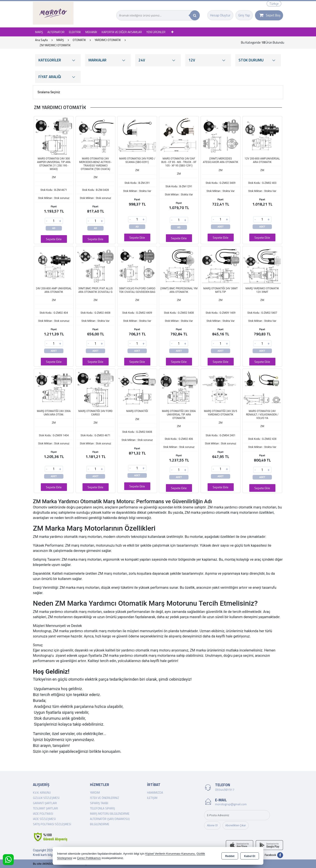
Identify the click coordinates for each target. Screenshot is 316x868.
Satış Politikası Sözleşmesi (52, 824)
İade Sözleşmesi (44, 819)
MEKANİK (91, 32)
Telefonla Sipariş (102, 808)
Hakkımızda (155, 793)
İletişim (152, 798)
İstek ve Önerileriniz (105, 798)
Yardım (95, 793)
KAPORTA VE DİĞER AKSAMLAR (122, 32)
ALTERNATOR (56, 32)
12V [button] (208, 60)
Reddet (230, 856)
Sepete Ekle (54, 239)
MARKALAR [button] (108, 60)
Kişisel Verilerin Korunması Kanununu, (171, 854)
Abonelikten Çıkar (236, 825)
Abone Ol (212, 825)
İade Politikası (43, 814)
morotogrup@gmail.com (231, 804)
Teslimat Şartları (45, 808)
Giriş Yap (244, 15)
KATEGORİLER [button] (58, 60)
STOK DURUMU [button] (258, 60)
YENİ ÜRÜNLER (156, 32)
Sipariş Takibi (99, 803)
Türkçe (274, 4)
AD (54, 228)
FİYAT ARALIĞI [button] (58, 77)
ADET (221, 227)
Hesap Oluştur (220, 15)
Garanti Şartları (45, 803)
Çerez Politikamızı (89, 858)
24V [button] (158, 60)
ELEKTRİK (75, 32)
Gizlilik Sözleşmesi (46, 798)
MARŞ (39, 32)
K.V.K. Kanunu (42, 793)
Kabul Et (250, 856)
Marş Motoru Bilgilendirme (110, 814)
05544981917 (225, 790)
